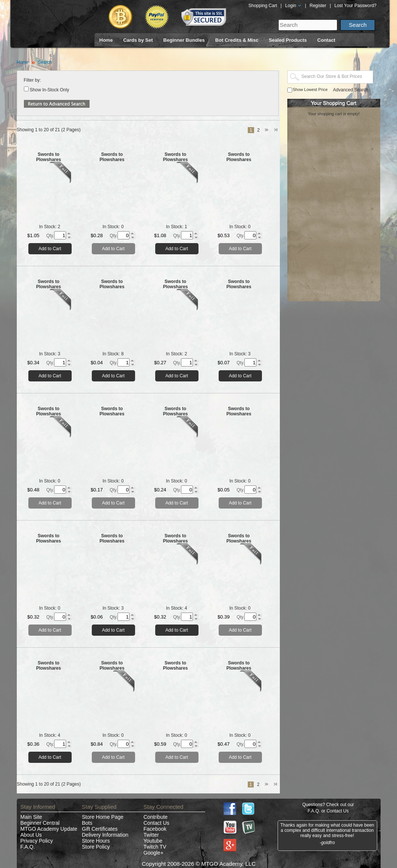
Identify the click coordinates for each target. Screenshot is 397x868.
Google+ (154, 853)
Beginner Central (40, 823)
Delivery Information (105, 835)
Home (106, 40)
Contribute (156, 817)
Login (293, 6)
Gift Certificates (100, 829)
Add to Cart (50, 249)
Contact (326, 40)
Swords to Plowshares (49, 157)
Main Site (31, 817)
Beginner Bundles (184, 40)
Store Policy (96, 847)
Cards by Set (138, 40)
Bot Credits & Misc (237, 40)
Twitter (151, 835)
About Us (31, 835)
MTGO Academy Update (49, 829)
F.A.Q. (28, 847)
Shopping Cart (263, 6)
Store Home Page (103, 817)
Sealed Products (288, 40)
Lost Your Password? (355, 6)
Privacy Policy (37, 841)
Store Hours (96, 841)
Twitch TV (155, 847)
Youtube (153, 841)
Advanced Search (351, 90)
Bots (87, 823)
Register (318, 6)
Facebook (155, 829)
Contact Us (157, 823)
